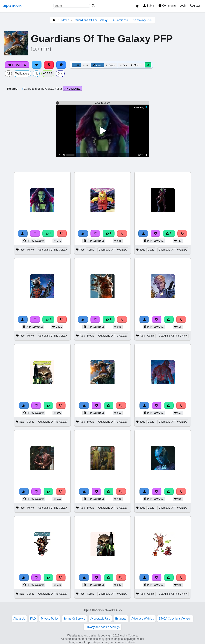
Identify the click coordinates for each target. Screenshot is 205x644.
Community (167, 6)
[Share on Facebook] (61, 65)
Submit (149, 6)
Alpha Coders (12, 6)
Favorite (17, 65)
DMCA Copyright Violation (175, 619)
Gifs (60, 74)
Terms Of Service (74, 619)
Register (195, 6)
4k (36, 74)
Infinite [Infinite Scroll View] (97, 65)
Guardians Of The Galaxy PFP (133, 20)
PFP (48, 74)
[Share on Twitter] (37, 65)
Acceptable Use (100, 619)
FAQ (33, 619)
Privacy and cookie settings (102, 627)
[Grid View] (77, 65)
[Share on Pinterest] (49, 65)
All (8, 74)
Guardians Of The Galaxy (91, 20)
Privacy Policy (50, 619)
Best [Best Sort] (124, 65)
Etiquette (121, 619)
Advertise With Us (143, 619)
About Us (19, 619)
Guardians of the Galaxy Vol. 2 (42, 89)
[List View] (86, 65)
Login (183, 6)
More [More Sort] (137, 65)
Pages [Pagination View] (111, 65)
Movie (65, 20)
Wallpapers (22, 74)
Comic (91, 250)
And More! (73, 89)
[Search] (93, 6)
